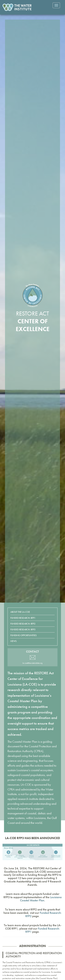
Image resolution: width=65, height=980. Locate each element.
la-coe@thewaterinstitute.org (32, 663)
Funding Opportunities (23, 635)
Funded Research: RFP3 (23, 629)
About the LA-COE (20, 612)
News (13, 641)
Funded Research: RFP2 (23, 624)
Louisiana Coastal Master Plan (41, 899)
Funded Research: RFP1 (23, 618)
